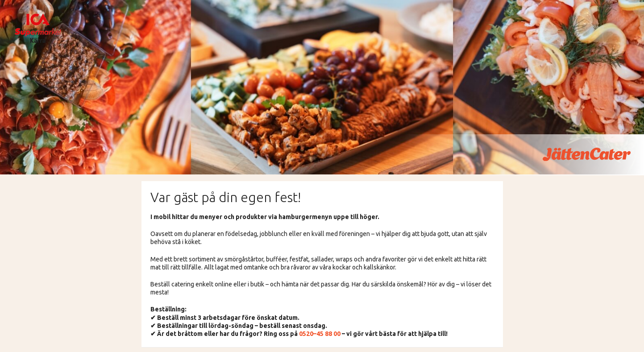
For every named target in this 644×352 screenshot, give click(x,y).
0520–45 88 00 (320, 334)
